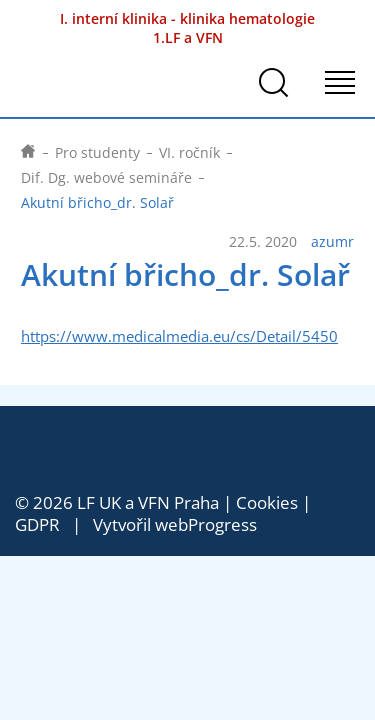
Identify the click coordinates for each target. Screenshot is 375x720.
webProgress (206, 524)
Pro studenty (97, 152)
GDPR (37, 524)
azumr (332, 242)
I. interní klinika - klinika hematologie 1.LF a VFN (187, 28)
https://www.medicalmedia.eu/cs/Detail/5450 (179, 336)
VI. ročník (189, 152)
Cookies (267, 502)
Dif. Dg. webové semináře (106, 177)
